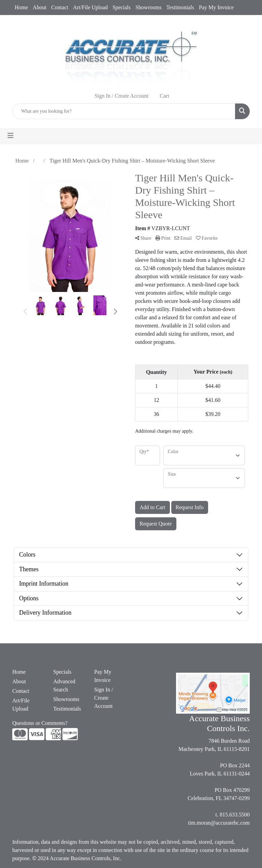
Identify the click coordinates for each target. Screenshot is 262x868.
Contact (60, 7)
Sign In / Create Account (104, 698)
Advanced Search (64, 685)
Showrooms (148, 7)
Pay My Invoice (216, 7)
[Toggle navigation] (11, 136)
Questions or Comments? (40, 723)
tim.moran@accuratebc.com (219, 823)
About (40, 7)
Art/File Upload (90, 7)
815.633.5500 (235, 815)
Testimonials (180, 7)
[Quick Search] (124, 111)
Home (21, 7)
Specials (122, 7)
